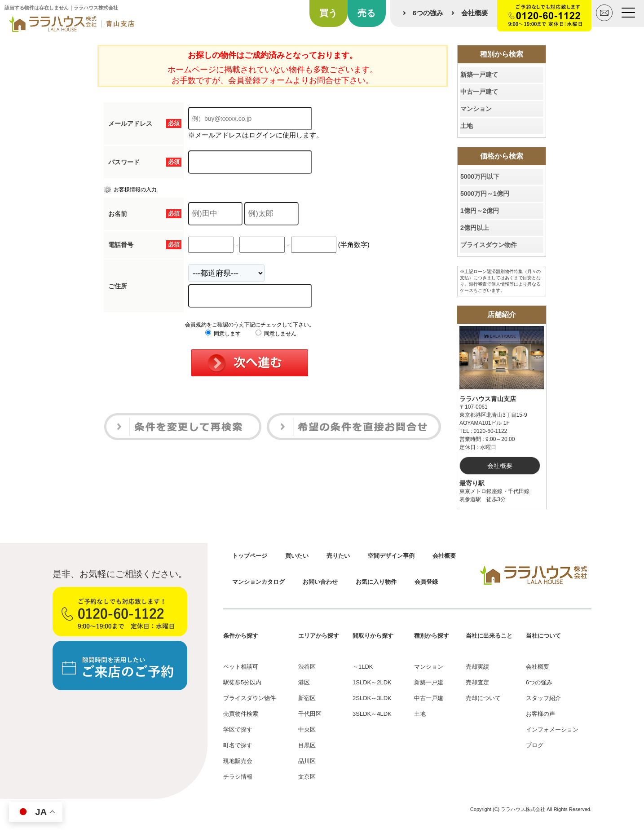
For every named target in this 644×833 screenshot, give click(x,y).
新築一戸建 (429, 682)
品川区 (307, 761)
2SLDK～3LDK (372, 698)
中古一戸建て (479, 92)
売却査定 (477, 682)
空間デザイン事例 (391, 556)
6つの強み (428, 13)
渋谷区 (307, 667)
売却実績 (477, 667)
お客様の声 (540, 714)
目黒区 (307, 745)
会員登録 (426, 582)
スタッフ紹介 (543, 698)
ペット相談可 (241, 667)
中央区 (307, 729)
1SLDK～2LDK (372, 682)
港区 (304, 682)
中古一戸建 (429, 698)
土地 (467, 126)
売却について (483, 698)
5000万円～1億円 (485, 194)
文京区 (307, 777)
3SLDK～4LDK (372, 714)
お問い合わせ (320, 582)
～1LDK (363, 667)
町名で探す (238, 745)
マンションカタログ (258, 582)
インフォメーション (552, 729)
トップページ (250, 556)
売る (366, 13)
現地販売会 (238, 761)
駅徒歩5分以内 (242, 682)
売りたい (338, 556)
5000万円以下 (480, 176)
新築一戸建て (479, 75)
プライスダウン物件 (489, 245)
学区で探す (238, 729)
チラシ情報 (238, 777)
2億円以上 (475, 228)
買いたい (297, 556)
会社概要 (475, 13)
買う (328, 13)
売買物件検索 (241, 714)
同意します (223, 334)
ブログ (535, 745)
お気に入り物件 (376, 582)
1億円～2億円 (480, 211)
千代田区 (310, 714)
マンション (476, 109)
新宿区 (307, 698)
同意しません (276, 334)
